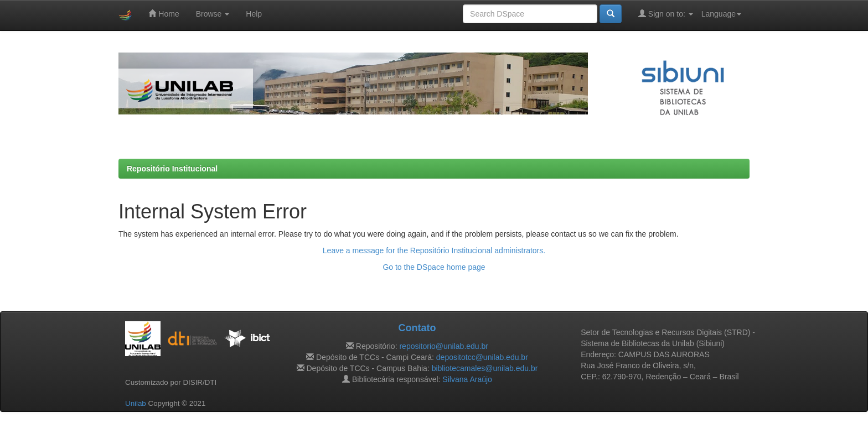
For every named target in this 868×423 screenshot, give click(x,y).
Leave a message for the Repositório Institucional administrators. (434, 250)
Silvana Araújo (467, 379)
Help (254, 14)
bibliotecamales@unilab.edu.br (485, 368)
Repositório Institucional (172, 169)
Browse (213, 14)
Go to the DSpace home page (434, 267)
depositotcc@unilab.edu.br (482, 357)
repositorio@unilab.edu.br (444, 346)
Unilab (136, 403)
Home (164, 14)
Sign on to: (666, 14)
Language (721, 14)
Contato (417, 328)
